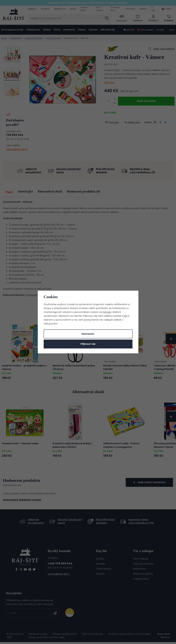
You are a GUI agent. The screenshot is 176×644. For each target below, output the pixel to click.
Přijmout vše (88, 344)
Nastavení (88, 334)
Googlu (107, 312)
